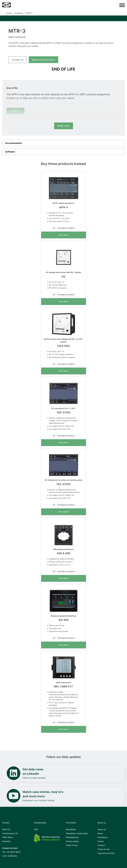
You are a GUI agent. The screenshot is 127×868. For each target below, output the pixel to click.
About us (102, 829)
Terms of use (72, 845)
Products (19, 13)
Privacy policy (72, 841)
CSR (36, 829)
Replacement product (43, 60)
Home (9, 13)
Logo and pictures (106, 853)
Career (101, 841)
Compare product (64, 228)
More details (63, 235)
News (100, 833)
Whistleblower (72, 837)
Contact (101, 845)
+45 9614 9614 (13, 852)
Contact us (18, 60)
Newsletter (71, 829)
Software (10, 152)
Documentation (14, 143)
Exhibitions (102, 837)
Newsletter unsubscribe (77, 833)
